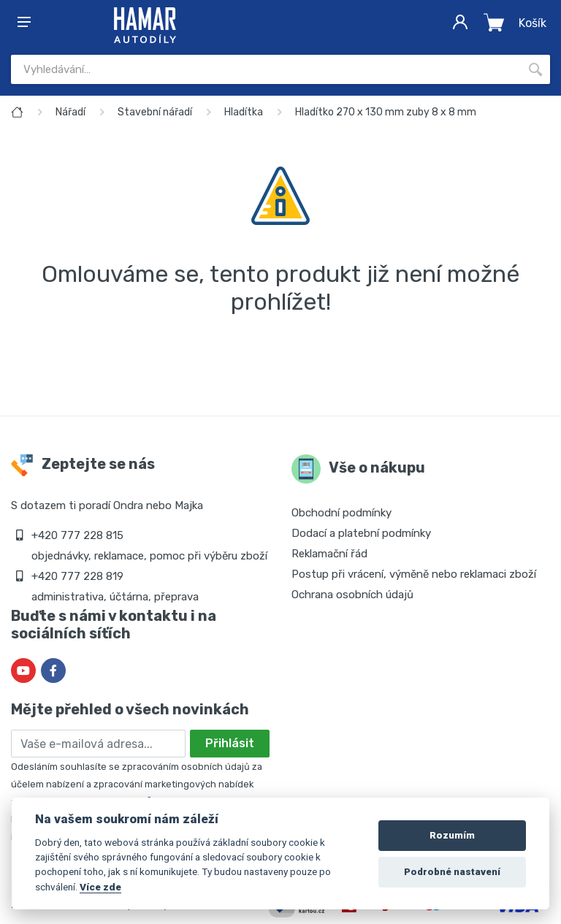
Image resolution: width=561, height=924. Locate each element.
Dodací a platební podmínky (361, 533)
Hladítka (244, 112)
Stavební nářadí (155, 112)
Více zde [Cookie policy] (100, 887)
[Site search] (266, 69)
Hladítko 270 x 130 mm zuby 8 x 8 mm (386, 112)
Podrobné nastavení (452, 872)
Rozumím (452, 835)
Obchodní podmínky (341, 513)
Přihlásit (230, 743)
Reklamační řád (329, 554)
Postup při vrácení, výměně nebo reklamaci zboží (414, 574)
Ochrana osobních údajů (352, 595)
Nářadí (70, 112)
